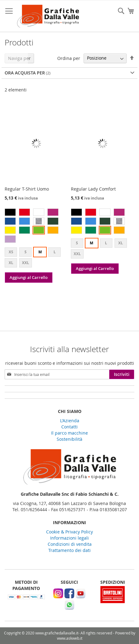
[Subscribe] (122, 374)
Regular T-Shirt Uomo (27, 189)
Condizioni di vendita (70, 544)
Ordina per (69, 58)
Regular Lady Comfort (93, 189)
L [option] (55, 252)
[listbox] (36, 226)
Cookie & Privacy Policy (69, 532)
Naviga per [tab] (19, 58)
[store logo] (48, 16)
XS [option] (11, 252)
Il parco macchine (69, 433)
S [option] (26, 252)
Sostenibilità (69, 439)
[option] (10, 212)
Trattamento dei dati (69, 550)
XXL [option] (26, 263)
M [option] (40, 252)
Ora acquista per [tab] (25, 73)
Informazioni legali (69, 538)
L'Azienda (70, 421)
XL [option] (11, 263)
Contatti (69, 427)
